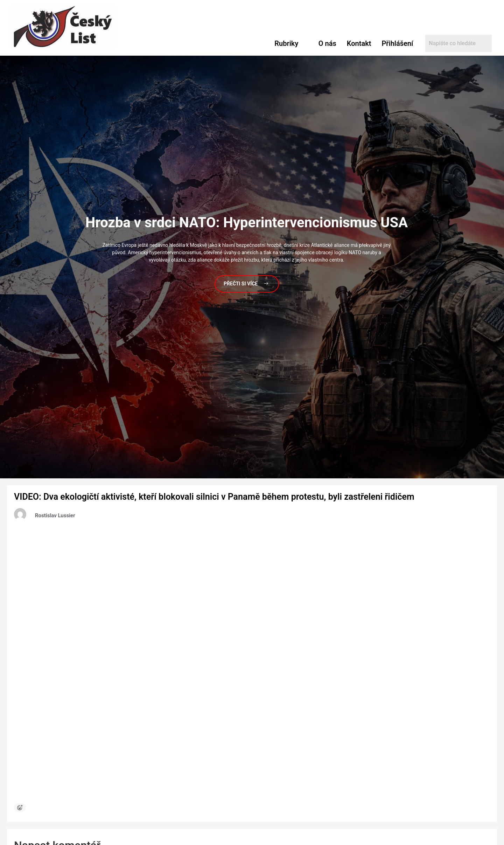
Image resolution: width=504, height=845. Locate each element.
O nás (327, 43)
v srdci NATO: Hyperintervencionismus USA (247, 223)
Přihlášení (397, 43)
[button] (291, 43)
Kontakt (359, 43)
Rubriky (286, 43)
